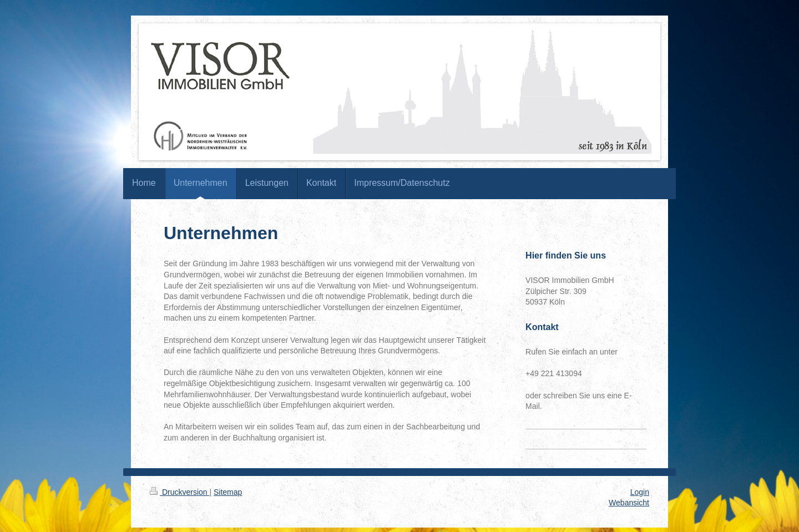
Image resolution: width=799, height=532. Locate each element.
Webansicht (629, 503)
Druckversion (179, 492)
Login (640, 492)
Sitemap (228, 492)
